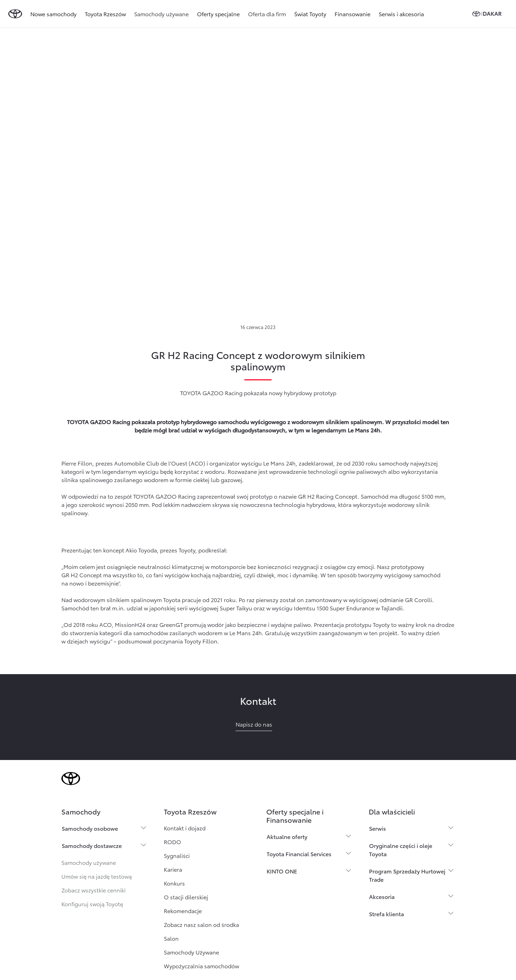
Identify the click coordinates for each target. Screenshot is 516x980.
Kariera (173, 869)
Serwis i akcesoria (401, 14)
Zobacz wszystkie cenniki (93, 890)
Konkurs (174, 883)
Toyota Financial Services (299, 854)
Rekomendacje (183, 911)
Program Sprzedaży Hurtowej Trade (407, 875)
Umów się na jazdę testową (97, 876)
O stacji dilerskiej (186, 897)
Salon (171, 938)
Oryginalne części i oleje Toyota (401, 849)
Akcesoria (382, 896)
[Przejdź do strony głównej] (15, 14)
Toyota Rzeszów (105, 14)
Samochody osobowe (90, 828)
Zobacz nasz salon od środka (201, 924)
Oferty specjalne (218, 14)
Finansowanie (353, 14)
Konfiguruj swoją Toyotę (92, 904)
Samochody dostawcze (92, 845)
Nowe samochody (53, 14)
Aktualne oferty (287, 836)
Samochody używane (161, 14)
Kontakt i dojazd (185, 828)
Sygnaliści (177, 855)
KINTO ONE (282, 871)
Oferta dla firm (267, 14)
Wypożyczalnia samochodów (201, 966)
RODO (172, 842)
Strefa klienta (386, 914)
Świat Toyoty (310, 14)
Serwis (378, 828)
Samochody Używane (191, 952)
